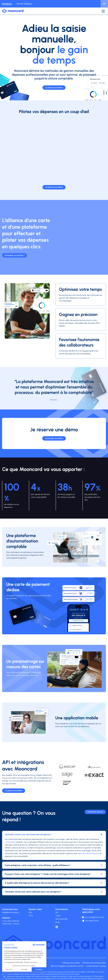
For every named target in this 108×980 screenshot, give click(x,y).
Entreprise (7, 4)
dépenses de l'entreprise (88, 853)
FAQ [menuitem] (30, 912)
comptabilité (10, 842)
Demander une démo (54, 438)
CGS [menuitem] (31, 916)
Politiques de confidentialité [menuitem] (94, 963)
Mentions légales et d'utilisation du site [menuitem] (67, 966)
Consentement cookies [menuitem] (96, 966)
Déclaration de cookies (31, 962)
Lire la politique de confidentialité (14, 962)
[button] (4, 976)
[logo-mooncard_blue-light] (13, 11)
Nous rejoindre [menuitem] (62, 919)
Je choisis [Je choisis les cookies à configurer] (24, 969)
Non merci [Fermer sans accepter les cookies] (9, 969)
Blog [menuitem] (57, 922)
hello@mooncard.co (11, 912)
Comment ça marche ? (15, 255)
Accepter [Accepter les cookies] (39, 969)
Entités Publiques (25, 4)
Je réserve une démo (54, 88)
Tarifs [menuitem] (58, 916)
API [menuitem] (57, 912)
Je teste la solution (95, 812)
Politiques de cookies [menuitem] (71, 963)
